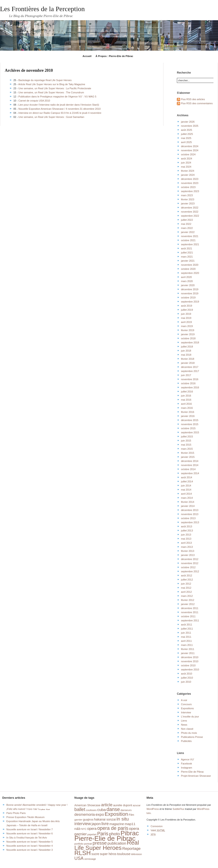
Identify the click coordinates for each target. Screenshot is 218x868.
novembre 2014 (190, 465)
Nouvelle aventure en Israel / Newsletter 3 (30, 850)
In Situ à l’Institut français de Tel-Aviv (27, 838)
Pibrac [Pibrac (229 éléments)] (130, 833)
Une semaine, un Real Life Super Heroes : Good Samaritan (51, 117)
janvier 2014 (188, 506)
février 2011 (188, 649)
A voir (184, 700)
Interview (186, 712)
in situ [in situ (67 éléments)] (123, 819)
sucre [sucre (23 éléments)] (95, 854)
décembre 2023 (190, 179)
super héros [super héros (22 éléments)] (108, 854)
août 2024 (187, 159)
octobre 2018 (188, 338)
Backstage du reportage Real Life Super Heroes (45, 80)
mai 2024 (186, 167)
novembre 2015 (190, 424)
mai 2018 (186, 355)
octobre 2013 (188, 518)
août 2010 (187, 674)
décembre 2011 (190, 608)
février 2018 (188, 359)
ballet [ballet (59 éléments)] (80, 809)
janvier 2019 (188, 334)
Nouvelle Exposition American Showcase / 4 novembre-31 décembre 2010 (59, 109)
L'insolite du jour (190, 717)
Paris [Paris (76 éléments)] (103, 834)
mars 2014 (187, 498)
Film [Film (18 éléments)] (131, 815)
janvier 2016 (188, 416)
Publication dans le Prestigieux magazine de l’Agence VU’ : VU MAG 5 (57, 97)
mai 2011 (186, 637)
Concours (186, 704)
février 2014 (188, 502)
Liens (184, 721)
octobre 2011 (188, 616)
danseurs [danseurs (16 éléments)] (126, 810)
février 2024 (188, 171)
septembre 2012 (190, 571)
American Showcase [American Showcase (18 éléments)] (88, 805)
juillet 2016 (187, 392)
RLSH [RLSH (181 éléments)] (83, 853)
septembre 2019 (190, 302)
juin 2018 (186, 351)
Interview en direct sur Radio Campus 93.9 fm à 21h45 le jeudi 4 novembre (60, 113)
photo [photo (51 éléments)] (114, 834)
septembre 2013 (190, 522)
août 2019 (187, 306)
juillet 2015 (187, 436)
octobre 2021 (188, 240)
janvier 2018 (188, 363)
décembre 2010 (190, 657)
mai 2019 (186, 318)
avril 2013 (186, 543)
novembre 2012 (190, 563)
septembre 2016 (190, 387)
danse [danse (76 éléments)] (113, 809)
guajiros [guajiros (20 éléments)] (88, 820)
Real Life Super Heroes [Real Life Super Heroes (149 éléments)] (107, 845)
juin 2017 (186, 375)
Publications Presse (192, 737)
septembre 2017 (190, 371)
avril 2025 (186, 142)
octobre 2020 (188, 269)
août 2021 (187, 248)
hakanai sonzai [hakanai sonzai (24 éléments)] (105, 819)
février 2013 (188, 551)
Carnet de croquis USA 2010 (34, 101)
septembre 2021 (190, 244)
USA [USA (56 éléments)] (79, 858)
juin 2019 (186, 314)
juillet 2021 (187, 253)
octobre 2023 (188, 187)
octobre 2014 (188, 469)
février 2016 (188, 412)
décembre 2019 (190, 289)
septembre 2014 (190, 473)
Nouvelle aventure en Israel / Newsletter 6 (30, 833)
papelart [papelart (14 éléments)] (92, 834)
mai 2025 (186, 138)
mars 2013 (187, 547)
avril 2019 (186, 322)
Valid (158, 830)
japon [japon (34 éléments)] (96, 824)
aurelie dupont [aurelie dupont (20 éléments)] (123, 805)
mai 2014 (186, 490)
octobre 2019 (188, 298)
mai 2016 (186, 400)
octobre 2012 (188, 567)
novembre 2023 (190, 183)
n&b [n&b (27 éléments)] (78, 829)
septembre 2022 (190, 216)
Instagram (187, 768)
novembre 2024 (190, 150)
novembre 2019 (190, 293)
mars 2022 (187, 228)
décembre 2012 (190, 559)
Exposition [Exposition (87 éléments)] (116, 814)
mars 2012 (187, 596)
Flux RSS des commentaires (197, 103)
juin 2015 (186, 441)
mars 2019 (187, 326)
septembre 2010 (190, 670)
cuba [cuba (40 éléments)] (102, 810)
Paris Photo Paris (16, 813)
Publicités (186, 741)
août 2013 (187, 526)
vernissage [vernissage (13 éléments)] (90, 859)
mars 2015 (187, 449)
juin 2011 (186, 633)
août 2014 (187, 477)
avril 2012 (186, 592)
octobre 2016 (188, 383)
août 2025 (187, 130)
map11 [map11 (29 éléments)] (130, 824)
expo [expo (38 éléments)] (100, 814)
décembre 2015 (190, 420)
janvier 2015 (188, 457)
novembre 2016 (190, 379)
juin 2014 (186, 486)
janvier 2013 (188, 555)
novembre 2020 (190, 265)
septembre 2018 (190, 342)
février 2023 (188, 199)
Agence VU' (188, 759)
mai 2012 (186, 588)
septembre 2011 (190, 620)
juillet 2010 (187, 678)
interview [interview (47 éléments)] (83, 824)
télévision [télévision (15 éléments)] (136, 854)
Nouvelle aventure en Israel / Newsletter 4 (30, 846)
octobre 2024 (188, 154)
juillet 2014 (187, 481)
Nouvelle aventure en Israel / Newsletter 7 (30, 829)
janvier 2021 (188, 261)
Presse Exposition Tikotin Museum (25, 817)
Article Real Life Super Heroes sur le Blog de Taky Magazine (52, 84)
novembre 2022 (190, 212)
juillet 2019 (187, 310)
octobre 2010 (188, 665)
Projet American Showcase (196, 776)
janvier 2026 (188, 122)
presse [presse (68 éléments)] (100, 843)
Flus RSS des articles (193, 99)
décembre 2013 (190, 510)
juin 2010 (186, 682)
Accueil (87, 56)
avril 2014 (186, 494)
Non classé (187, 729)
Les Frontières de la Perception (42, 9)
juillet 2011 (187, 629)
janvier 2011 (188, 653)
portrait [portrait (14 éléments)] (88, 844)
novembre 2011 (190, 612)
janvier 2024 (188, 175)
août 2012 (187, 575)
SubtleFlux (178, 809)
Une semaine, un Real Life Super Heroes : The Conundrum (51, 92)
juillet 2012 (187, 580)
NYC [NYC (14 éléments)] (84, 829)
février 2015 (188, 453)
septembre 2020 (190, 273)
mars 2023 (187, 195)
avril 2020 (186, 277)
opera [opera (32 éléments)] (92, 828)
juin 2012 (186, 584)
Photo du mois (189, 733)
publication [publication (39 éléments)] (117, 843)
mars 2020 (187, 281)
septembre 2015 (190, 432)
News (184, 725)
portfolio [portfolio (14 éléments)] (79, 844)
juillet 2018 (187, 347)
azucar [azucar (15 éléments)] (137, 805)
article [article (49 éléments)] (107, 805)
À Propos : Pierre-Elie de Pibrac (114, 56)
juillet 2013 (187, 531)
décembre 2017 (190, 367)
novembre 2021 (190, 236)
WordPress (153, 809)
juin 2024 (186, 163)
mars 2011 (187, 645)
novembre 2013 (190, 514)
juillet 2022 (187, 220)
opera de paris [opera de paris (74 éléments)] (113, 828)
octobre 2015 (188, 428)
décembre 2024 (190, 146)
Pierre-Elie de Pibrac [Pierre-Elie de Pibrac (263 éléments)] (105, 838)
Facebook (186, 764)
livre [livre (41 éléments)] (105, 824)
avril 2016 (186, 404)
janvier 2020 (188, 285)
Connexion (157, 826)
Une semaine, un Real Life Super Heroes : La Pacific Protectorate (55, 88)
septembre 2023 (190, 191)
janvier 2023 (188, 203)
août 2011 (187, 625)
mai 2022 (186, 224)
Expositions (187, 708)
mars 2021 (187, 257)
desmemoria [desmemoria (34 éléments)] (85, 814)
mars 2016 (187, 408)
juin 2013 (186, 535)
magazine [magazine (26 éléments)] (117, 824)
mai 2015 (186, 445)
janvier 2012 (188, 604)
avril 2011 (186, 641)
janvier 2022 (188, 232)
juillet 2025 (187, 134)
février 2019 (188, 330)
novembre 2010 (190, 661)
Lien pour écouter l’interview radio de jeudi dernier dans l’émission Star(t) (59, 105)
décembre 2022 (190, 208)
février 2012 (188, 600)
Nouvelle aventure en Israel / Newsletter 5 (30, 842)
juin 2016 (186, 396)
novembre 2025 (190, 126)
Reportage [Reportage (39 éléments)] (132, 848)
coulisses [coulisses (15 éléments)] (91, 810)
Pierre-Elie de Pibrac (192, 772)
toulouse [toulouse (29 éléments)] (124, 854)
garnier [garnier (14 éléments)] (78, 820)
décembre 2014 (190, 461)
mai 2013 (186, 539)
